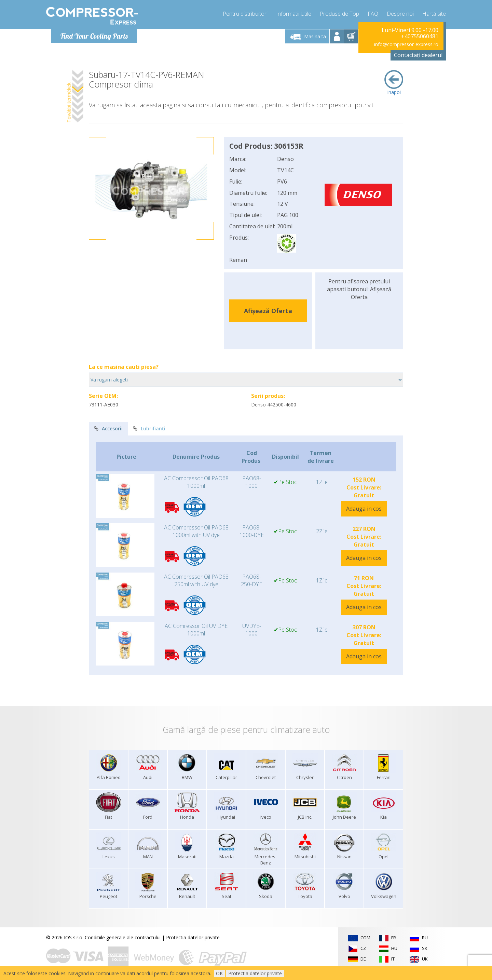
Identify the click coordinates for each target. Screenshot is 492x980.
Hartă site (434, 14)
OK (219, 973)
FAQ (373, 14)
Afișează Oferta (268, 311)
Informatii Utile (294, 14)
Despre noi (400, 14)
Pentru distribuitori (245, 14)
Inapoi (394, 83)
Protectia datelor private (193, 937)
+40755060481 (420, 36)
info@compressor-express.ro (406, 44)
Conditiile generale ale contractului (123, 937)
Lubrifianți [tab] (149, 428)
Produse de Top (339, 14)
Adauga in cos (364, 509)
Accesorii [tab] (108, 428)
